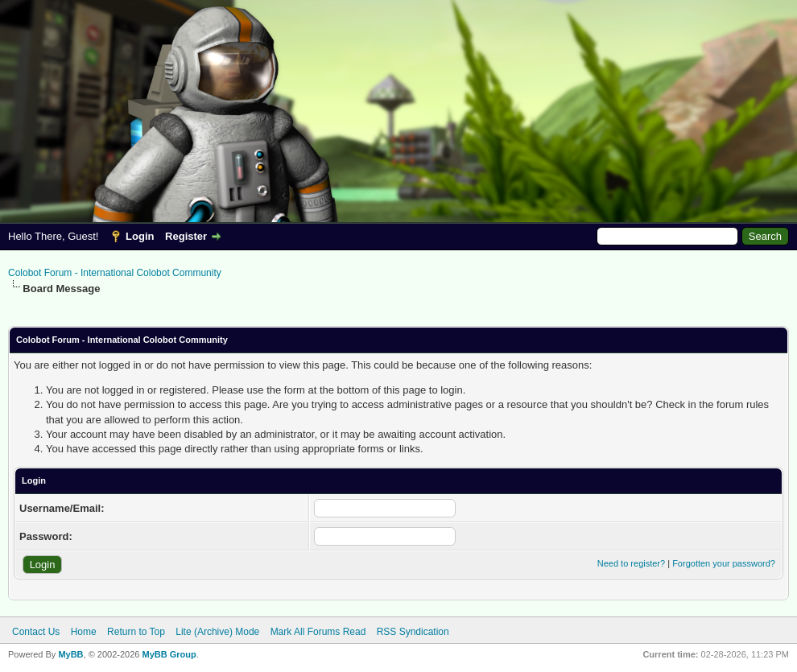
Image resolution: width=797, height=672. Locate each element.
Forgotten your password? (724, 563)
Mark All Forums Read (318, 632)
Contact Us (36, 632)
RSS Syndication (413, 632)
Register (186, 236)
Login (140, 236)
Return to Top (136, 632)
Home (84, 632)
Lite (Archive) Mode (217, 632)
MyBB (70, 654)
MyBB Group (169, 654)
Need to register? (631, 563)
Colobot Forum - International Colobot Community (115, 273)
